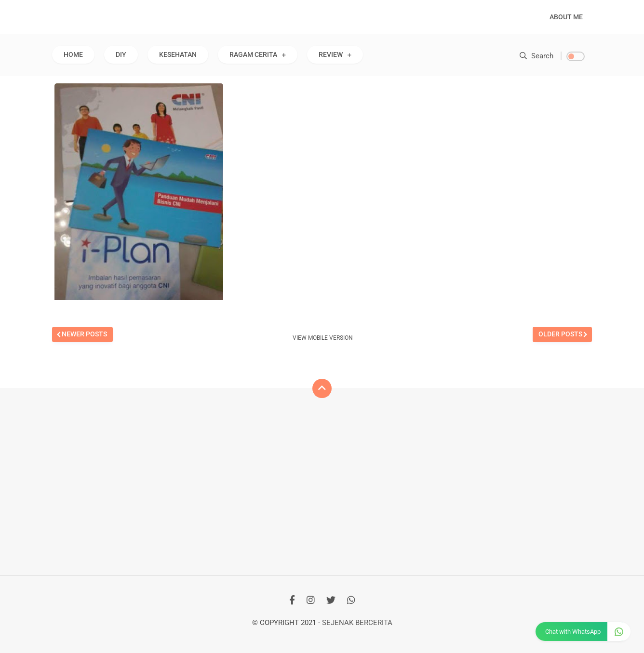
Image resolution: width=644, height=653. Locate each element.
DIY (121, 54)
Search (537, 56)
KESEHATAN (178, 54)
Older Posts (560, 334)
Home (73, 54)
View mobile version (323, 338)
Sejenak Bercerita (357, 623)
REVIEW (331, 54)
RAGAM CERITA (253, 54)
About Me (566, 17)
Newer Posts (84, 334)
